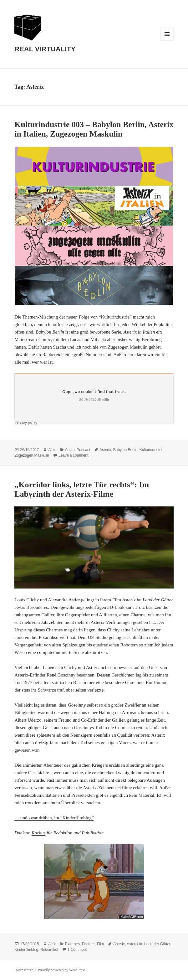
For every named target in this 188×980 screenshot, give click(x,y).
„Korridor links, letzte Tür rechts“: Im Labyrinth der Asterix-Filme (82, 489)
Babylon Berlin (125, 450)
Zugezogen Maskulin (32, 455)
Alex (52, 450)
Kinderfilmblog (26, 950)
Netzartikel (49, 950)
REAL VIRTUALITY (45, 49)
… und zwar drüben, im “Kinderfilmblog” (54, 818)
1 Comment (77, 950)
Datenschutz (24, 970)
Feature (88, 944)
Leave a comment (73, 455)
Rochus (38, 833)
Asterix (105, 450)
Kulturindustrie (152, 450)
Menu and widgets (167, 41)
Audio (70, 450)
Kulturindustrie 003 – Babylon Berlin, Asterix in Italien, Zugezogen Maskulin (94, 129)
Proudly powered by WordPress (62, 970)
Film (101, 944)
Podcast (83, 450)
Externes (72, 944)
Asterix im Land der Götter (148, 944)
